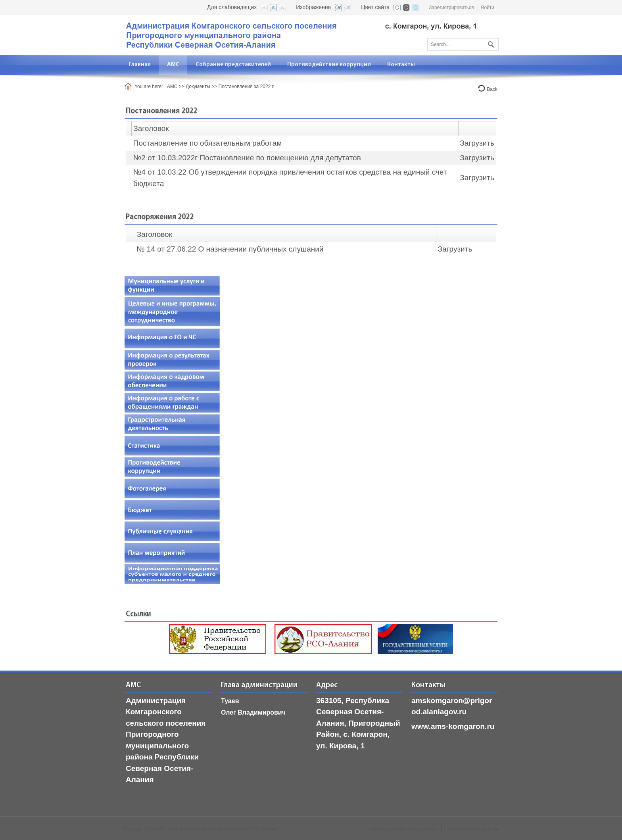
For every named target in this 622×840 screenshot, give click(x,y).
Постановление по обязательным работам (208, 143)
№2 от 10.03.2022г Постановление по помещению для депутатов (247, 158)
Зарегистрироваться (451, 8)
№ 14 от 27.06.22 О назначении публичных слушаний (230, 249)
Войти (488, 8)
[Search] (463, 44)
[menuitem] (173, 65)
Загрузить (477, 143)
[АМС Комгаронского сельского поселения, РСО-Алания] (301, 34)
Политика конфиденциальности (401, 829)
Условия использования (473, 829)
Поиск (490, 43)
